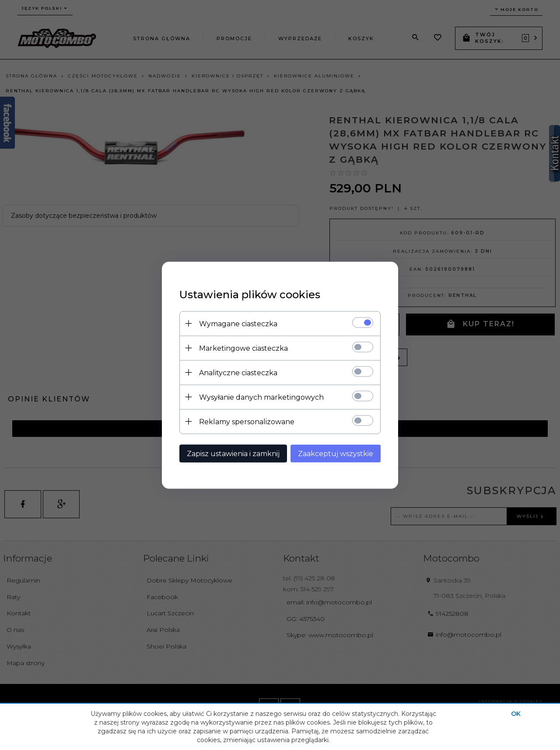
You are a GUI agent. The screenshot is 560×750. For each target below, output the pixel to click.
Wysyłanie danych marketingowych (261, 397)
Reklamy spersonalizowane (247, 421)
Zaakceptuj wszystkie (336, 453)
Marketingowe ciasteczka (243, 348)
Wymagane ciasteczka (238, 323)
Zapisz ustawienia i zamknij (233, 453)
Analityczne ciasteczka (238, 372)
